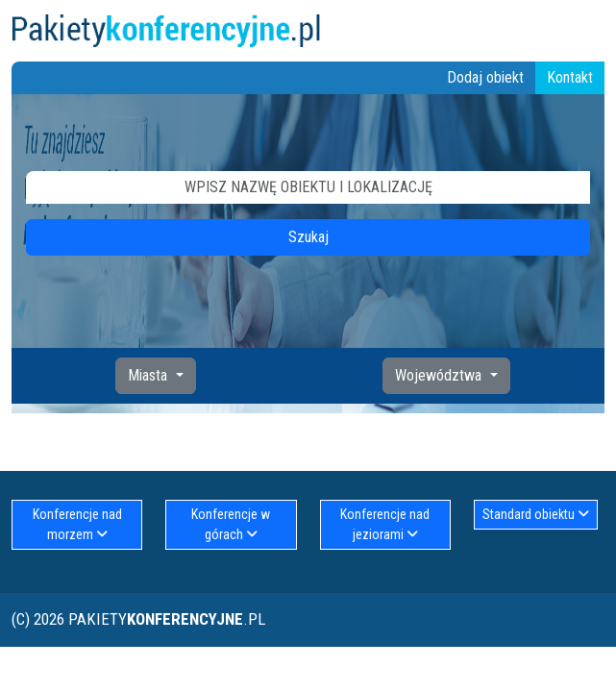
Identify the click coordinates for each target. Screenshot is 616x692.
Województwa (440, 375)
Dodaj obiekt (485, 77)
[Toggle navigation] (593, 31)
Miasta (149, 375)
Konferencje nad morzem (77, 524)
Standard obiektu (536, 514)
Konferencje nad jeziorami (385, 524)
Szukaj (308, 237)
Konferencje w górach (231, 524)
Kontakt (570, 77)
